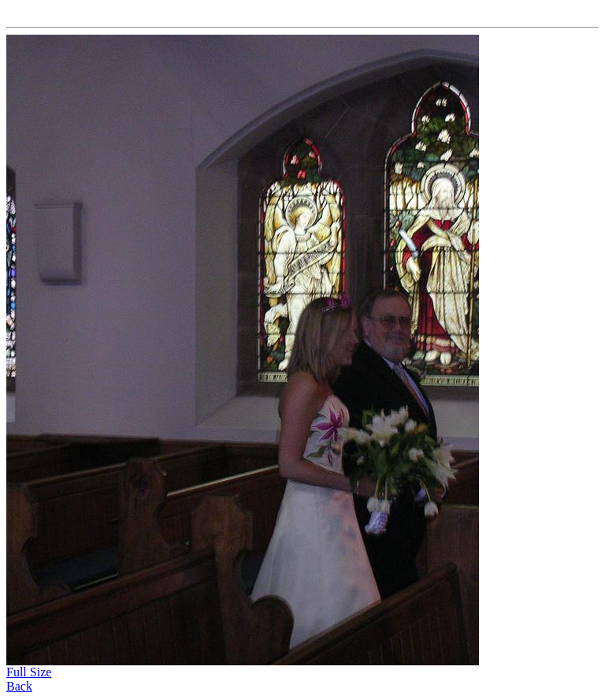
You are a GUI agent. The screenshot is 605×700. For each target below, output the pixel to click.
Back (19, 686)
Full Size (29, 672)
